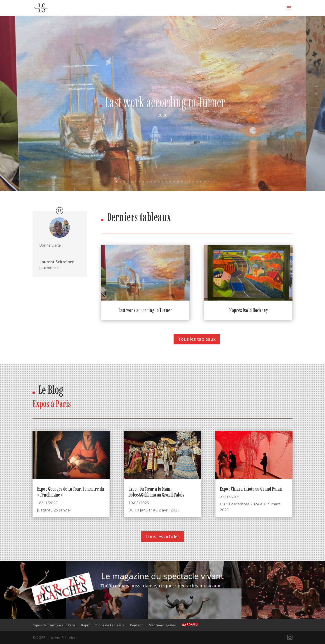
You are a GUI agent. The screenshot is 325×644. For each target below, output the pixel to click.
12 (159, 182)
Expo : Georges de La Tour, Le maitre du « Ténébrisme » (70, 492)
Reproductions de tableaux (103, 625)
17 (178, 182)
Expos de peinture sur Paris (54, 625)
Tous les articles (162, 536)
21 (193, 182)
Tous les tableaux (197, 339)
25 (209, 182)
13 (163, 182)
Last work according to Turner (165, 111)
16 (174, 182)
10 (151, 182)
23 (201, 182)
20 (189, 182)
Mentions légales (162, 625)
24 (205, 182)
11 (155, 182)
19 (186, 182)
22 (197, 182)
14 (166, 182)
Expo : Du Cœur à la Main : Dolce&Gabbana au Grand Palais (156, 492)
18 (182, 182)
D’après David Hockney (248, 310)
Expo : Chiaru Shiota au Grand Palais (251, 489)
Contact (136, 625)
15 (170, 182)
